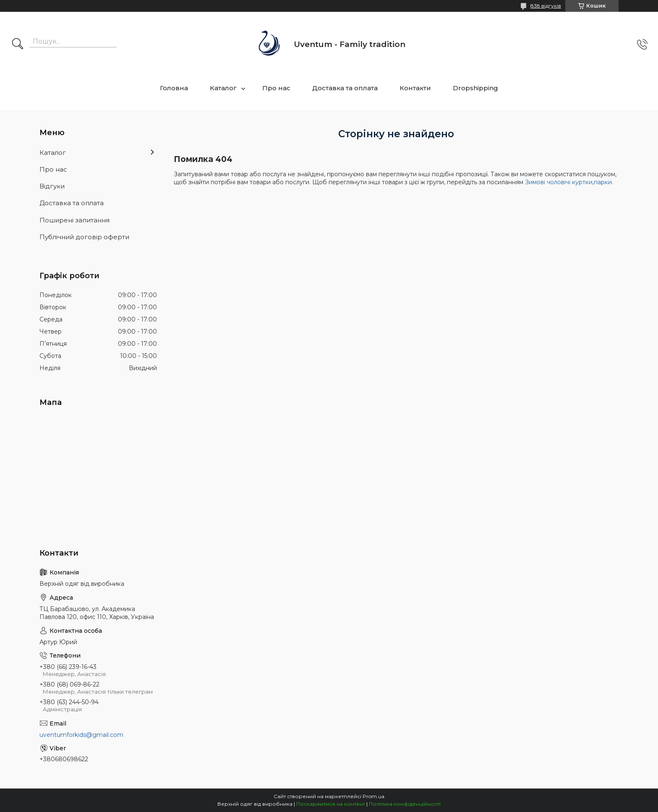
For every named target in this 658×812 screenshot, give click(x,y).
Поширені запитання (74, 220)
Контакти (415, 88)
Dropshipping (475, 88)
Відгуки (52, 186)
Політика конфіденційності (405, 804)
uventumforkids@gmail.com (81, 735)
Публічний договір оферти (84, 237)
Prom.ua (373, 796)
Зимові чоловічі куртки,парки (568, 182)
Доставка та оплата (345, 88)
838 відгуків (546, 6)
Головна (174, 88)
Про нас (276, 88)
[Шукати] (18, 44)
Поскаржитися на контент (331, 804)
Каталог (223, 88)
